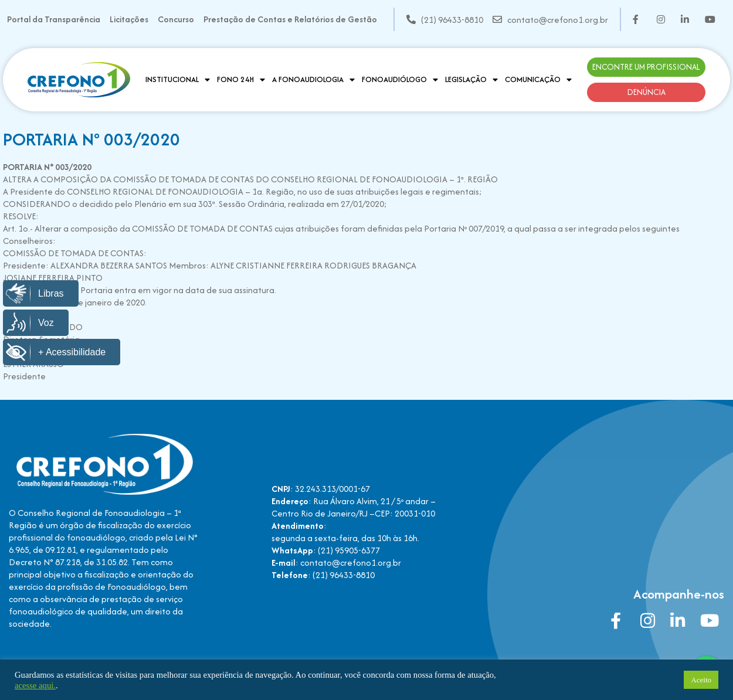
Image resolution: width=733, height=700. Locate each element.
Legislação (471, 80)
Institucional (178, 80)
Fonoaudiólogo (400, 80)
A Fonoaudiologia (313, 80)
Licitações (129, 19)
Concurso (176, 19)
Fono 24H (241, 80)
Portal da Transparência (54, 19)
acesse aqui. (35, 685)
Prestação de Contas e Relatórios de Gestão (290, 19)
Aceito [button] (701, 680)
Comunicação (538, 80)
